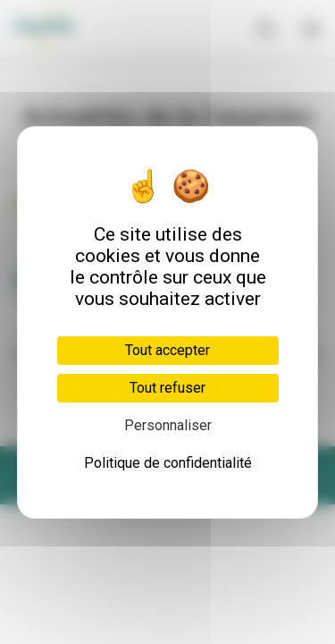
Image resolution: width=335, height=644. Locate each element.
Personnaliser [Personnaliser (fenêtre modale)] (168, 425)
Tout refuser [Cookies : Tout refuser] (167, 388)
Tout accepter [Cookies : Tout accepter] (167, 350)
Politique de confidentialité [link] (168, 463)
